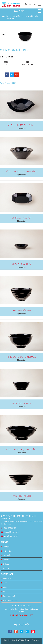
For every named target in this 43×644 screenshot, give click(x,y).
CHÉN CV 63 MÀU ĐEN (22, 403)
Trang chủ (5, 16)
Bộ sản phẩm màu (32, 16)
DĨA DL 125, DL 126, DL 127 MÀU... (21, 125)
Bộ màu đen (11, 18)
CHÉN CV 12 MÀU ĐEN (22, 264)
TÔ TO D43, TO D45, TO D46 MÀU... (21, 357)
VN (35, 4)
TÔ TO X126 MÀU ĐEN (22, 310)
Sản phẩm (17, 16)
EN (30, 4)
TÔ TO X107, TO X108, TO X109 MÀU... (22, 450)
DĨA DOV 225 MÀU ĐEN (22, 218)
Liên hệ (6, 568)
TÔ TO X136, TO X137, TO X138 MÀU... (22, 171)
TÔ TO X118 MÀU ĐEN (22, 496)
